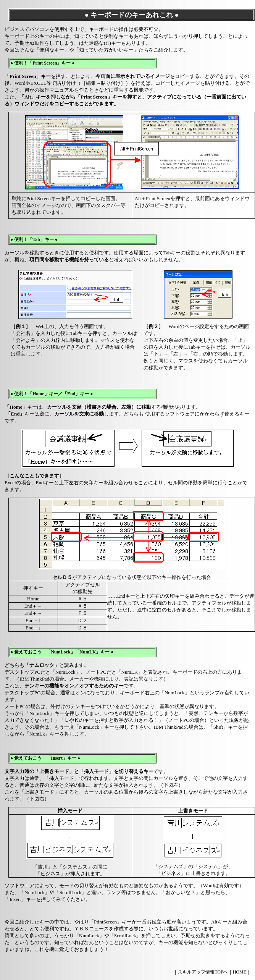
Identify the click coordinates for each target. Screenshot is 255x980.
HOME (240, 972)
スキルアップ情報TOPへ (203, 972)
